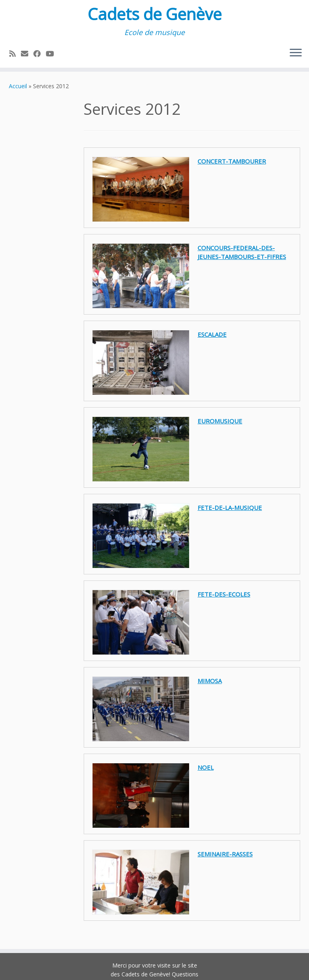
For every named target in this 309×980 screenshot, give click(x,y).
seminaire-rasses (225, 854)
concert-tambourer (232, 161)
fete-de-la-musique (230, 508)
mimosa (210, 681)
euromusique (220, 421)
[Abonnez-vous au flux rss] (15, 54)
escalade (212, 334)
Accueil (18, 86)
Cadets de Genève (155, 14)
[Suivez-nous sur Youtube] (53, 54)
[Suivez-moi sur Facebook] (40, 54)
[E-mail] (27, 54)
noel (206, 767)
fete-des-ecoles (224, 594)
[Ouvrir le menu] (296, 53)
